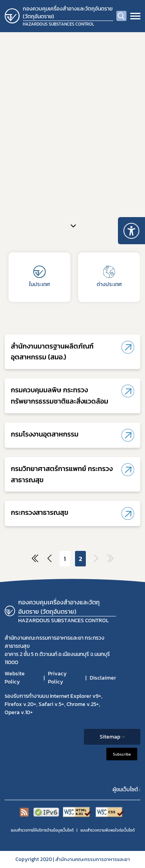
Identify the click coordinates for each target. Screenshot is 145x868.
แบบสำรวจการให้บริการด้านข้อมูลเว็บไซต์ (42, 830)
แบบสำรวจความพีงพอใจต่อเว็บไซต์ (107, 830)
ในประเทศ (39, 277)
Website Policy (15, 678)
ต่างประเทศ (109, 277)
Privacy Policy (57, 678)
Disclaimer (103, 678)
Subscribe (122, 754)
